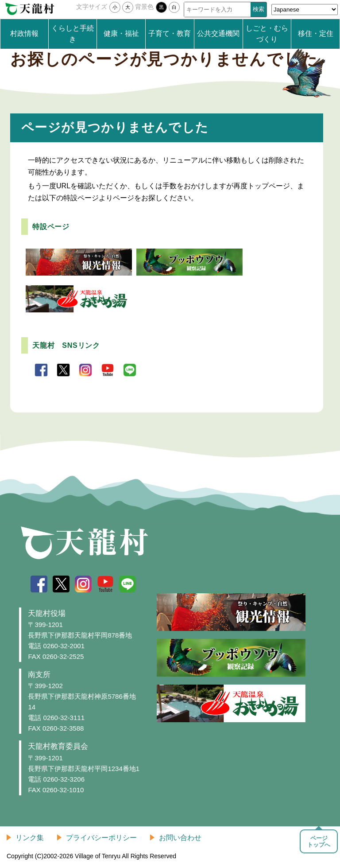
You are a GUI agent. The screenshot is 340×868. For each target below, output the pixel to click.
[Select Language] (305, 10)
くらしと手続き (73, 34)
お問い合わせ (180, 838)
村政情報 (24, 33)
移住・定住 (316, 33)
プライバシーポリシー (101, 838)
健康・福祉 (121, 33)
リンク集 (30, 838)
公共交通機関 (218, 33)
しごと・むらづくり (267, 34)
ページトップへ (319, 841)
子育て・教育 (170, 33)
